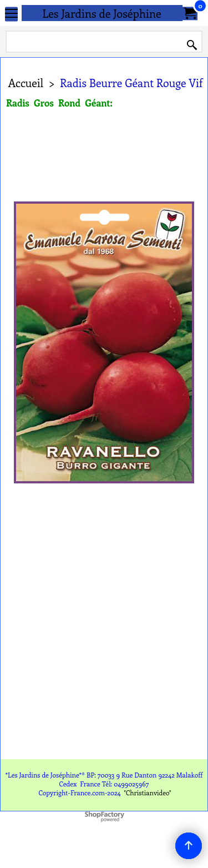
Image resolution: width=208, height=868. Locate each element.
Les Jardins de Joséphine (102, 13)
